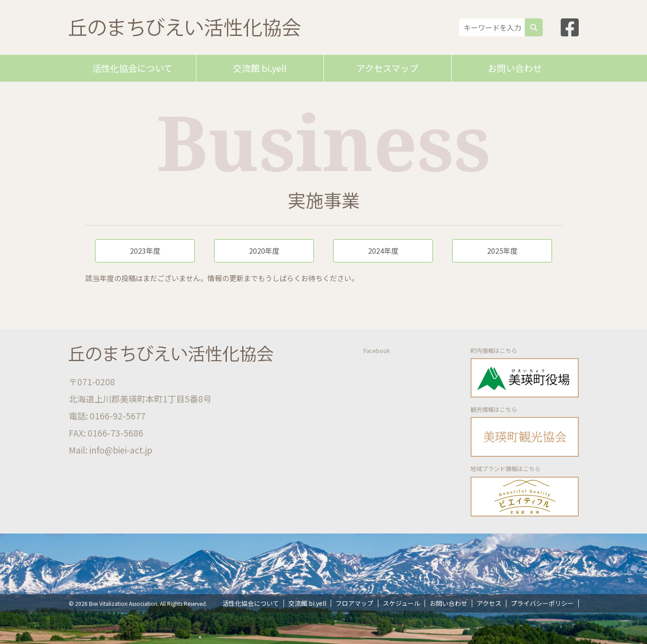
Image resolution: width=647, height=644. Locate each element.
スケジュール (401, 603)
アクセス (489, 603)
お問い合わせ (515, 68)
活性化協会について (132, 68)
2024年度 (383, 251)
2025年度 (502, 251)
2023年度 (145, 251)
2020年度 (264, 251)
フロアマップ (355, 603)
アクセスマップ (387, 68)
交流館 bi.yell (260, 68)
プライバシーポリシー (542, 603)
